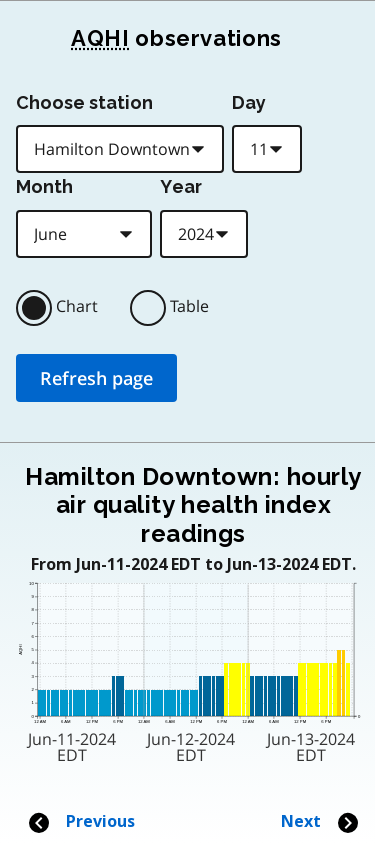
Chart (77, 306)
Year (181, 186)
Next (320, 821)
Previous (81, 821)
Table (189, 306)
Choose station (84, 102)
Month (44, 186)
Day (249, 102)
